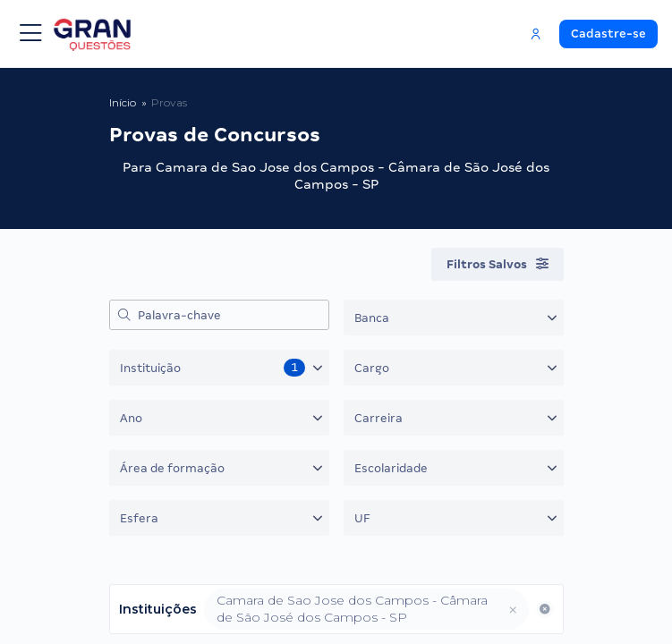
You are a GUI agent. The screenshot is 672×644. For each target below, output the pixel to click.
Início (123, 102)
